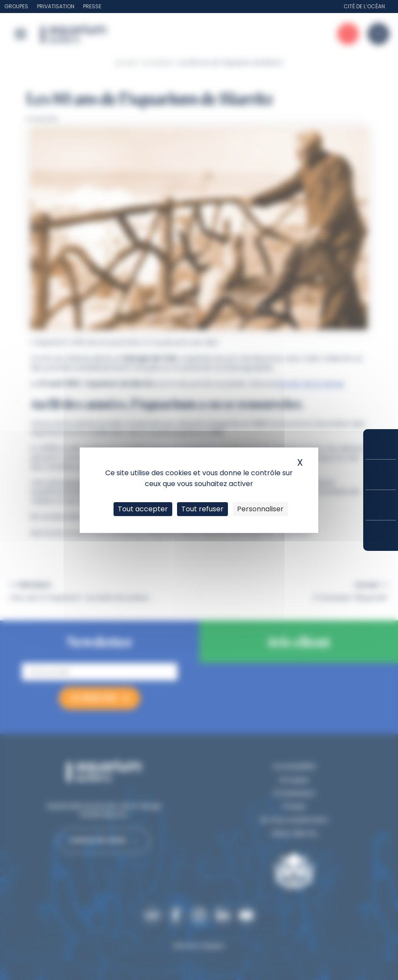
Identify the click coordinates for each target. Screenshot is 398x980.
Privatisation (56, 6)
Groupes (16, 6)
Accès (381, 536)
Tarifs (381, 475)
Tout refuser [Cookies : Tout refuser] (202, 509)
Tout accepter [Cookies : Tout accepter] (143, 509)
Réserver (381, 444)
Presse (92, 6)
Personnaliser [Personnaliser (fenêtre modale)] (260, 509)
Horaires (381, 505)
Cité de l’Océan (364, 6)
